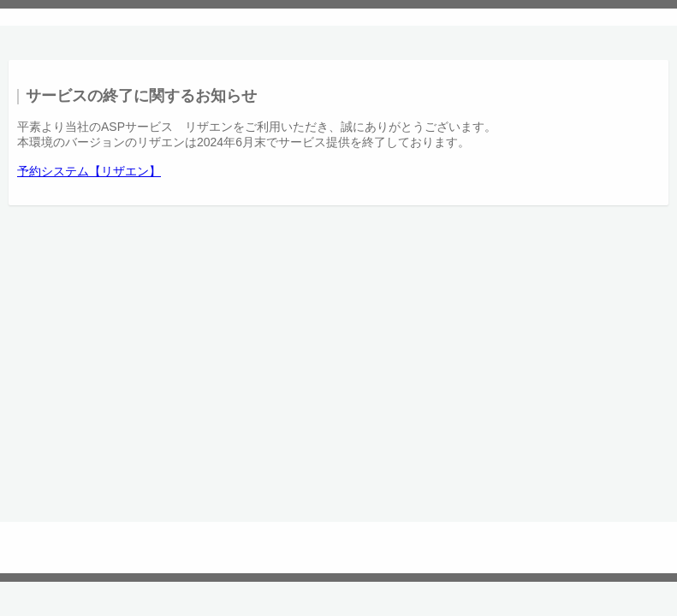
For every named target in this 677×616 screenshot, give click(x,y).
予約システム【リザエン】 (89, 171)
